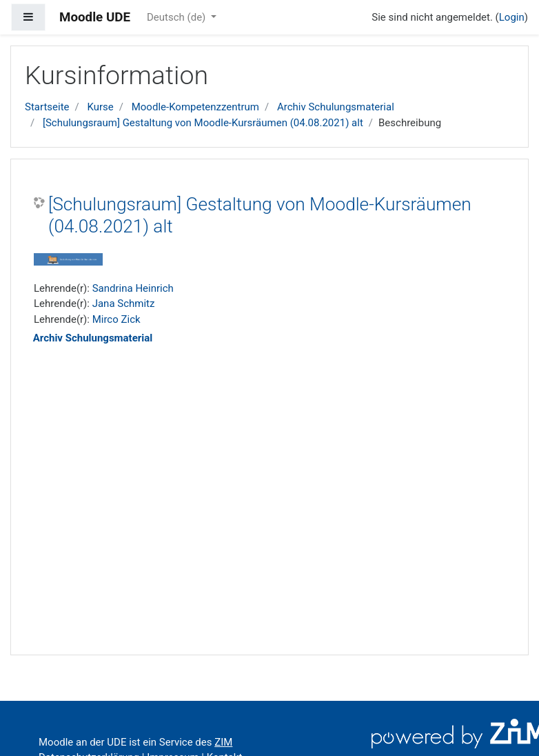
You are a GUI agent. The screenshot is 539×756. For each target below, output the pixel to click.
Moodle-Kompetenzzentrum (195, 107)
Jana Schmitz (124, 304)
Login (512, 17)
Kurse (100, 107)
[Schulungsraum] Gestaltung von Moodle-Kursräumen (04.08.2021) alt (203, 123)
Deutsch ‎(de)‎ (177, 17)
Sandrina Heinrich (133, 288)
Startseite (47, 107)
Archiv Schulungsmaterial (336, 107)
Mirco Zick (116, 319)
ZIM (223, 742)
